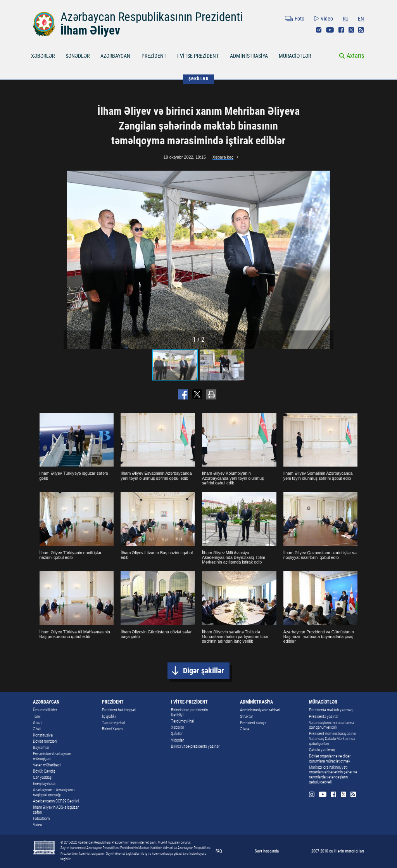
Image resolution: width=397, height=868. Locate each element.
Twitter (351, 30)
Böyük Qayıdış (44, 771)
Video (327, 19)
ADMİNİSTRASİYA (249, 56)
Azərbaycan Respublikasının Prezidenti (152, 17)
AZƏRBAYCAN (115, 56)
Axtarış (355, 56)
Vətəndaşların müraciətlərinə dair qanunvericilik (331, 725)
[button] (326, 260)
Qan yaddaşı (43, 777)
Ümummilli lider (45, 710)
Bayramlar (41, 748)
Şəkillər (177, 734)
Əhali (37, 729)
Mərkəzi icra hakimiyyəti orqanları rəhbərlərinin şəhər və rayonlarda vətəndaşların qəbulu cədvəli (333, 775)
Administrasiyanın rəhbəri (260, 710)
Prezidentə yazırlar (324, 717)
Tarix (37, 717)
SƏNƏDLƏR (78, 56)
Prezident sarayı (253, 723)
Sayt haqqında (267, 851)
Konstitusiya (43, 735)
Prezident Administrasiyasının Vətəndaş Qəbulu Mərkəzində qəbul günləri (332, 738)
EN (361, 19)
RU (346, 19)
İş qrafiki (109, 717)
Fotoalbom (41, 819)
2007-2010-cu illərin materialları (338, 851)
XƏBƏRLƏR (43, 56)
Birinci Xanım (112, 729)
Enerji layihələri (45, 784)
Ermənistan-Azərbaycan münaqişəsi (52, 756)
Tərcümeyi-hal (113, 723)
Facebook (341, 30)
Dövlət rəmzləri (45, 741)
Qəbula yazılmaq (322, 750)
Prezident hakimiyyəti (119, 710)
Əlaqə (245, 729)
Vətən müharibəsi (47, 765)
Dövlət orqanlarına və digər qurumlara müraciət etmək (330, 759)
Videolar (177, 740)
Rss (361, 30)
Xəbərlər (178, 727)
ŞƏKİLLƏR (198, 79)
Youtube (330, 30)
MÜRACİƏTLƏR (295, 56)
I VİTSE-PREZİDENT (198, 56)
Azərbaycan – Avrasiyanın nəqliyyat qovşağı (54, 792)
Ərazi (37, 723)
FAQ (219, 851)
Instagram (319, 30)
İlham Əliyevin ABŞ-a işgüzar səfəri (56, 810)
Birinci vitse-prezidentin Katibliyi (189, 712)
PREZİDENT (154, 56)
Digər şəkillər (204, 671)
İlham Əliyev (90, 30)
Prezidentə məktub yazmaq (331, 710)
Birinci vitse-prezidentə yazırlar (195, 746)
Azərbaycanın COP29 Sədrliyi (56, 801)
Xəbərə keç (223, 157)
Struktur (246, 717)
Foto (299, 19)
